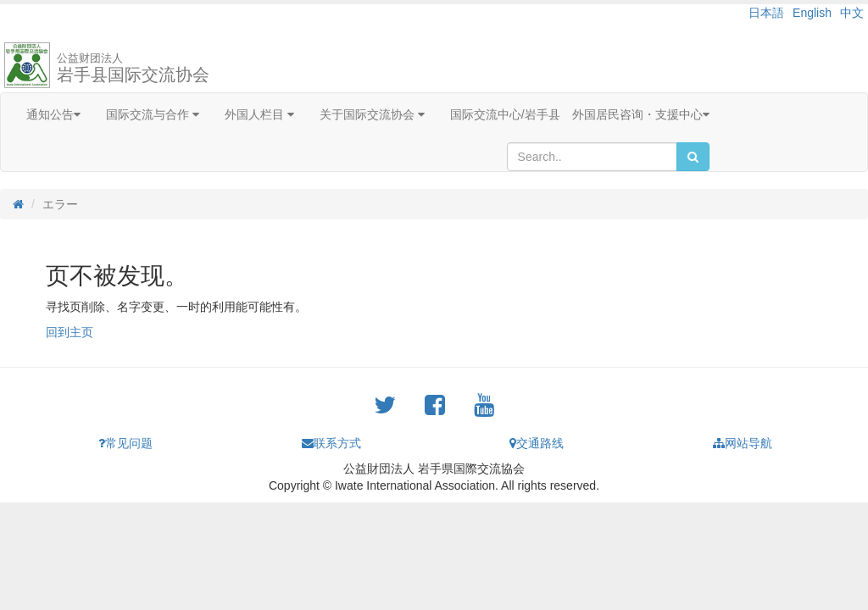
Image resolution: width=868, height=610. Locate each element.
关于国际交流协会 (372, 114)
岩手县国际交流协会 (133, 68)
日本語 (766, 13)
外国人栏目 (259, 114)
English (812, 13)
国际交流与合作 (153, 114)
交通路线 (537, 443)
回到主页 (70, 332)
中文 (852, 13)
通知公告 (53, 114)
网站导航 (743, 443)
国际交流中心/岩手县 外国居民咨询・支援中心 (580, 114)
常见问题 (125, 443)
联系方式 (331, 443)
